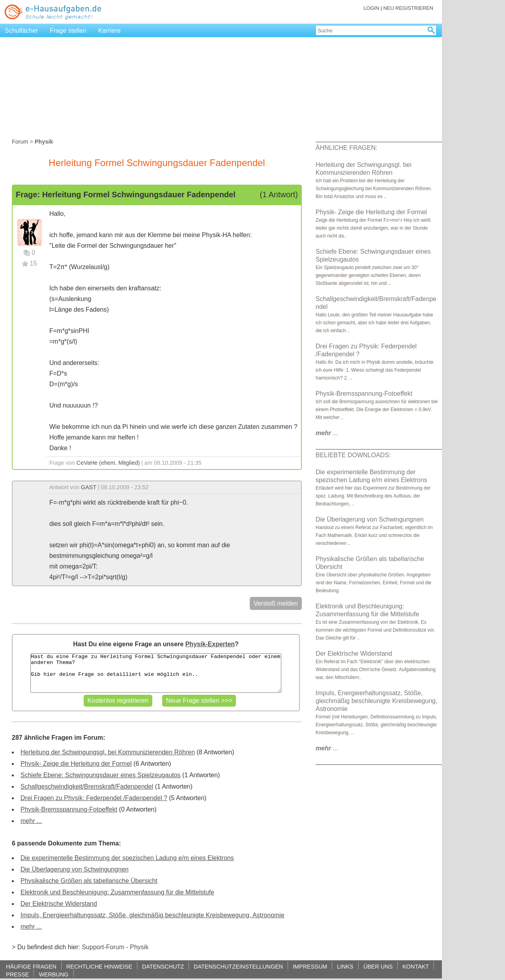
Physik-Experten (210, 644)
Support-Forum (103, 947)
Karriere (109, 31)
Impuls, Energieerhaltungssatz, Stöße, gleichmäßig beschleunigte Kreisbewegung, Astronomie (152, 915)
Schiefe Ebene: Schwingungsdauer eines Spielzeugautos (101, 775)
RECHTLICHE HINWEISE (99, 966)
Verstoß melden (276, 603)
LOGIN (371, 8)
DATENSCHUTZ (163, 966)
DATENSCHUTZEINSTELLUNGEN (238, 966)
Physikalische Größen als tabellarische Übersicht (89, 881)
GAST (89, 487)
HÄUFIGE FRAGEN (31, 966)
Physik (139, 947)
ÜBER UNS (378, 966)
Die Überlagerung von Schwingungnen (75, 869)
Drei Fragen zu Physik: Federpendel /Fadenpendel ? (94, 798)
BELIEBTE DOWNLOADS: (353, 455)
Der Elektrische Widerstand (59, 904)
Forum (20, 142)
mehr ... (31, 821)
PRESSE (17, 974)
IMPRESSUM (310, 966)
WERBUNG (53, 974)
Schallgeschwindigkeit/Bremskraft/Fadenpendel (87, 786)
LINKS (345, 966)
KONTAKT (416, 966)
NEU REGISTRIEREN (408, 8)
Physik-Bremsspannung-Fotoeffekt (69, 809)
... (327, 433)
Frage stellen (68, 31)
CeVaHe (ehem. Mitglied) (108, 463)
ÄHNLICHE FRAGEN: (346, 148)
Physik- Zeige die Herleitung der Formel (76, 764)
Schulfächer (22, 31)
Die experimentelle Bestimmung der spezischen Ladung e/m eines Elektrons (127, 858)
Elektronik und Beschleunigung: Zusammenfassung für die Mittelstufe (117, 892)
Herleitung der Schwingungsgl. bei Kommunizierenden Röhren (108, 752)
